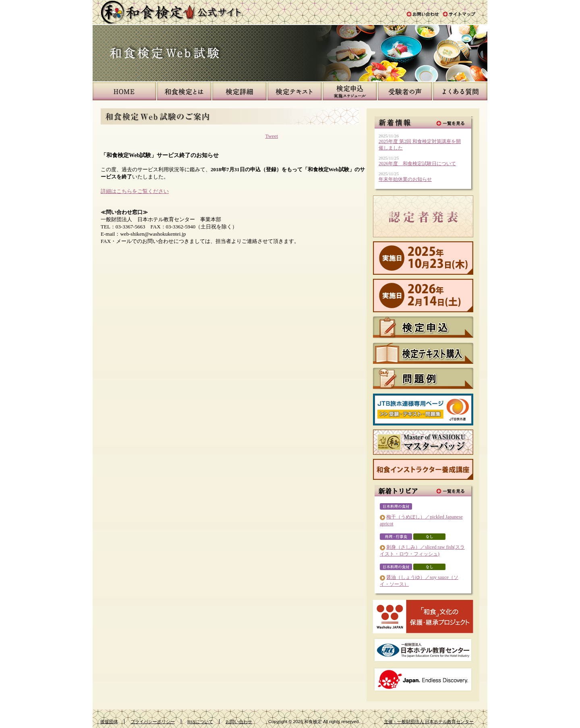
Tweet (271, 136)
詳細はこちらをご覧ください (135, 191)
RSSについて (200, 722)
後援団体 (109, 722)
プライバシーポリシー (153, 722)
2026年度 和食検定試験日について (417, 164)
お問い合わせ (239, 722)
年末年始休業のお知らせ (405, 179)
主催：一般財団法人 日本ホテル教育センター (429, 722)
